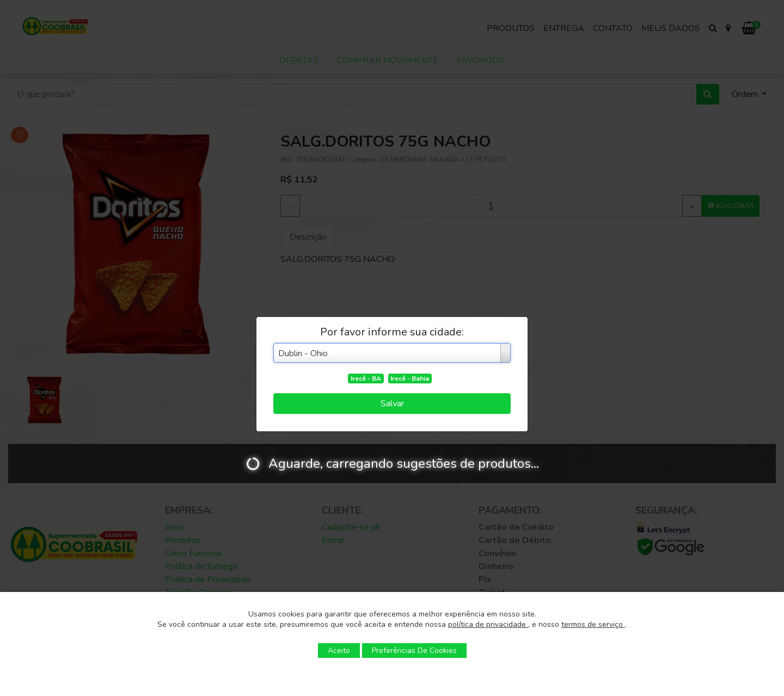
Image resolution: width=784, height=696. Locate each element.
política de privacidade (488, 624)
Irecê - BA (366, 378)
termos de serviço (593, 624)
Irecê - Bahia (410, 378)
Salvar (392, 404)
